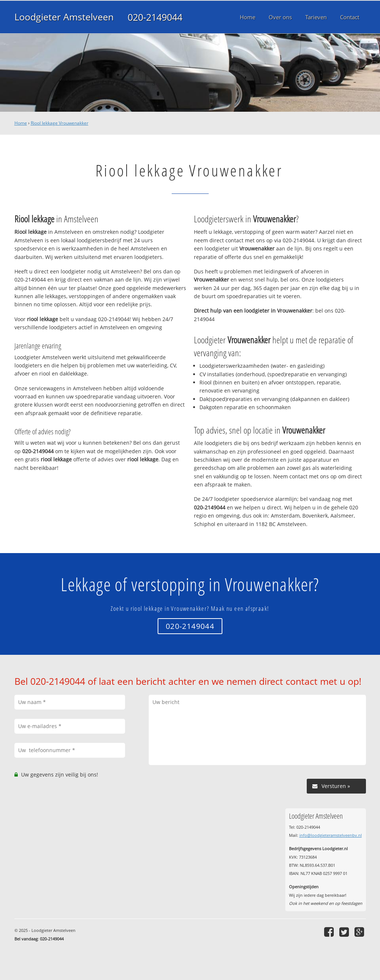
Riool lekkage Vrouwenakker (60, 123)
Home (21, 123)
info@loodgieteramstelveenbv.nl (331, 835)
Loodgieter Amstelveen (64, 17)
